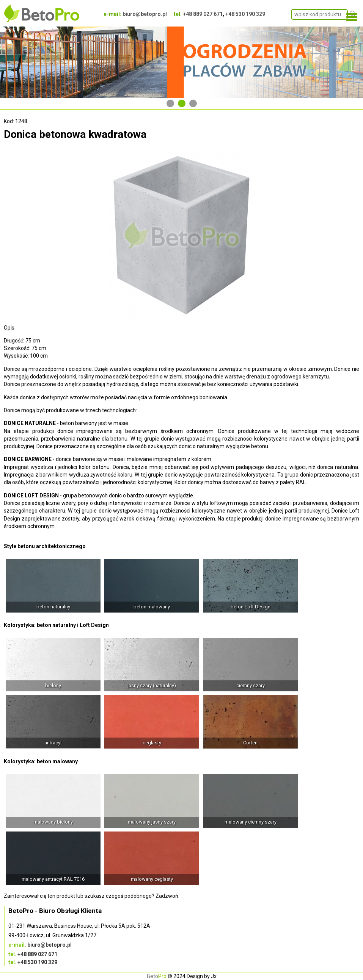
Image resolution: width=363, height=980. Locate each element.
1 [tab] (170, 103)
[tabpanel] (181, 62)
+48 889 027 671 (203, 14)
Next (354, 62)
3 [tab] (193, 103)
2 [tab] (182, 103)
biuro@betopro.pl (145, 14)
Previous (9, 62)
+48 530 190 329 (245, 14)
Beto (157, 976)
